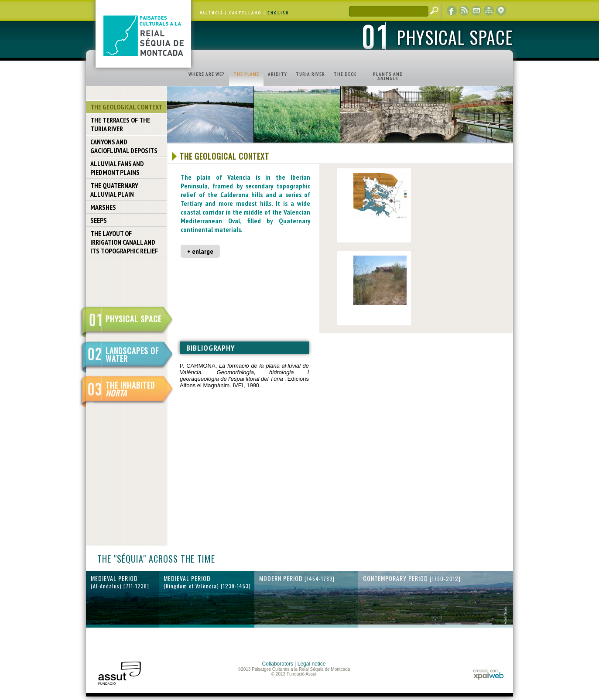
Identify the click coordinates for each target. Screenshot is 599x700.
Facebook (452, 11)
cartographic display (501, 11)
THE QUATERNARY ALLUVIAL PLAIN (114, 190)
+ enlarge (200, 251)
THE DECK (345, 74)
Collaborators (278, 664)
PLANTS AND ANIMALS (388, 76)
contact (476, 11)
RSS (464, 11)
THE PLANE (246, 74)
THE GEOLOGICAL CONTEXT (126, 107)
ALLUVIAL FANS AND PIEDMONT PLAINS (117, 168)
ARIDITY (277, 74)
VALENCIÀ (212, 13)
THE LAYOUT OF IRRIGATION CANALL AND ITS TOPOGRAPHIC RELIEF (124, 242)
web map (489, 11)
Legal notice (312, 664)
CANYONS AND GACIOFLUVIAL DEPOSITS (124, 146)
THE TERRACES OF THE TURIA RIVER (120, 124)
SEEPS (99, 220)
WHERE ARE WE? (207, 74)
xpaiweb (488, 674)
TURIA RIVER (310, 74)
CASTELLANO (245, 13)
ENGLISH (278, 13)
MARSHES (103, 207)
